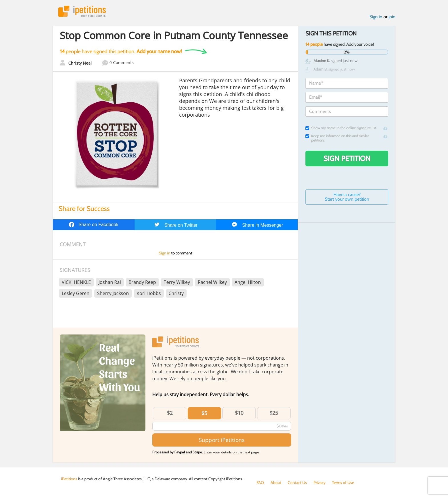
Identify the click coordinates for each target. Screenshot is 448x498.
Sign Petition (347, 158)
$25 (274, 413)
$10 (239, 413)
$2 (170, 413)
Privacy (319, 483)
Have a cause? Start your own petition (347, 197)
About (276, 483)
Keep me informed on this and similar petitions (337, 138)
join (392, 17)
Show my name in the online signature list (341, 128)
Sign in (376, 17)
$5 (204, 413)
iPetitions (82, 11)
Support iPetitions (222, 440)
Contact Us (297, 483)
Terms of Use (343, 483)
